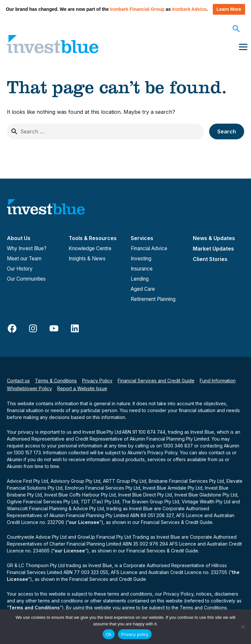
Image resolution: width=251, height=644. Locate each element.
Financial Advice (149, 248)
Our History (20, 269)
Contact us (18, 381)
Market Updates (213, 249)
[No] (243, 627)
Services (142, 238)
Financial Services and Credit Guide (156, 381)
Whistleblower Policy (29, 388)
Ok (109, 634)
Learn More (229, 9)
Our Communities (26, 279)
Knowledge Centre (90, 248)
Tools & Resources (93, 238)
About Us (19, 238)
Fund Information (218, 381)
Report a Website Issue (82, 388)
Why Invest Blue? (27, 248)
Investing (141, 259)
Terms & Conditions (56, 381)
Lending (140, 279)
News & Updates (214, 238)
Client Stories (210, 259)
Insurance (142, 269)
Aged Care (143, 289)
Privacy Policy (97, 381)
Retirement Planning (153, 299)
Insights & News (87, 259)
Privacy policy (135, 634)
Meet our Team (24, 259)
